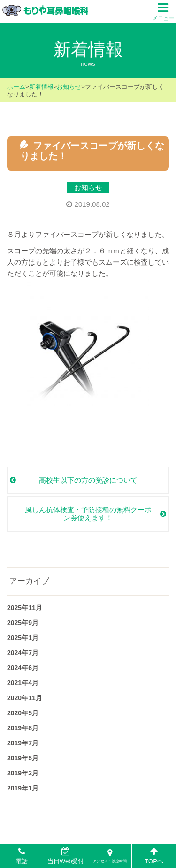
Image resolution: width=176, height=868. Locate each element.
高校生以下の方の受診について (88, 480)
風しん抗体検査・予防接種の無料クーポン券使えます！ (88, 514)
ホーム (16, 87)
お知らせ (69, 87)
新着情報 (41, 87)
